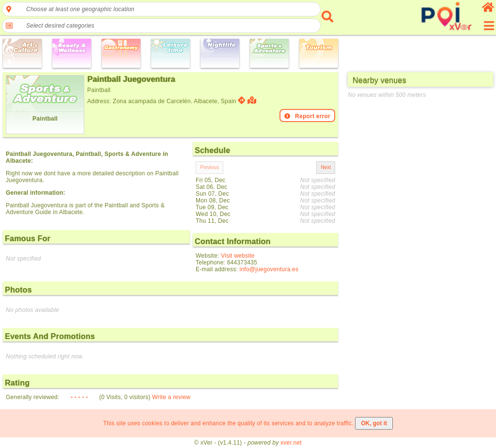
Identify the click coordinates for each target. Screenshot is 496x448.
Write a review (171, 397)
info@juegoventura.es (269, 269)
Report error (307, 116)
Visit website (238, 256)
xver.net (291, 443)
